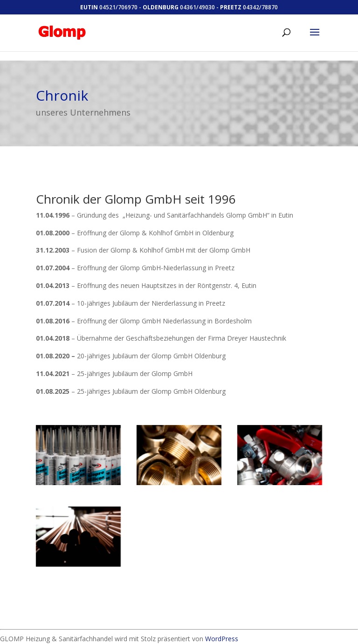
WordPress (222, 639)
